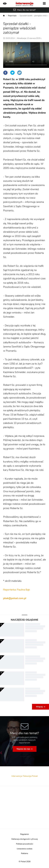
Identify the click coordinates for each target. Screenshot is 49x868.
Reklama (24, 853)
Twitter (12, 73)
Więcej (39, 707)
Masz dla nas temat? (26, 10)
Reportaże (12, 16)
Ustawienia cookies (25, 849)
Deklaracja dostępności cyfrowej (24, 839)
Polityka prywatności (25, 844)
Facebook (5, 73)
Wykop (19, 73)
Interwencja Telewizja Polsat (25, 776)
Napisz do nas (23, 749)
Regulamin (25, 834)
